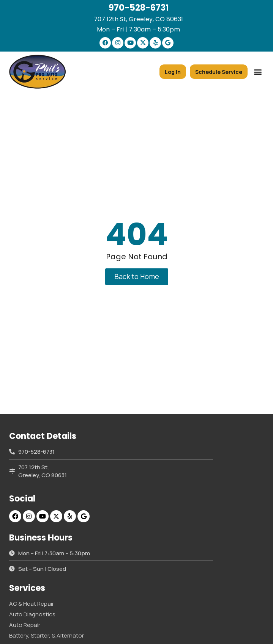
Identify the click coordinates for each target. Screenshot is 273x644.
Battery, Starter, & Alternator (47, 635)
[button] (258, 72)
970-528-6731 (139, 8)
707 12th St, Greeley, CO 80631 (138, 19)
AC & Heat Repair (32, 604)
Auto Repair (25, 625)
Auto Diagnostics (32, 614)
